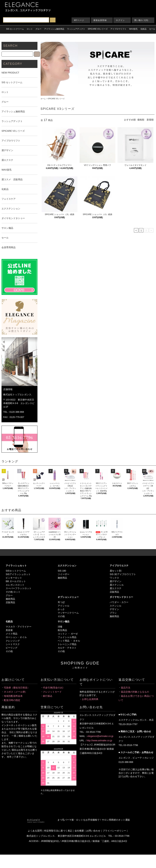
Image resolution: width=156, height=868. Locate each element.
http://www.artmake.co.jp (99, 740)
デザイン (114, 609)
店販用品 (10, 602)
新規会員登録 (100, 20)
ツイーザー (64, 574)
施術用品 (10, 599)
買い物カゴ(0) (141, 20)
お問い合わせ (93, 831)
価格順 (141, 120)
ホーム (43, 99)
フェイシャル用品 (67, 637)
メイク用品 (12, 634)
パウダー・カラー (119, 602)
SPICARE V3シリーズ (56, 99)
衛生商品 (62, 630)
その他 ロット (13, 592)
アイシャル (64, 606)
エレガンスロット (15, 585)
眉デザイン (116, 581)
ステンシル (116, 606)
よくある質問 (35, 831)
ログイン (120, 20)
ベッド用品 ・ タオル (69, 641)
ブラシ (113, 613)
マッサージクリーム (68, 613)
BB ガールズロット (16, 581)
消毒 (60, 627)
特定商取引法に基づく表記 (58, 831)
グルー (9, 595)
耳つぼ (61, 602)
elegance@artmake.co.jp (100, 736)
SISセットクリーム (16, 571)
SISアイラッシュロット (18, 574)
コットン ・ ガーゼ (68, 634)
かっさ (61, 609)
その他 (61, 616)
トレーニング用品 (67, 644)
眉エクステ (116, 588)
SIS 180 (62, 571)
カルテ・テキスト (67, 648)
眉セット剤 (116, 571)
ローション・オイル (16, 637)
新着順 (150, 120)
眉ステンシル (117, 585)
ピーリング (12, 648)
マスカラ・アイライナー (19, 627)
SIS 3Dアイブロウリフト (123, 574)
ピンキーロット (14, 578)
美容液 (9, 630)
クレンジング (13, 641)
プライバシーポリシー (114, 831)
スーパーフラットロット (19, 588)
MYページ (79, 20)
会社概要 (79, 831)
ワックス (114, 578)
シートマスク (13, 644)
